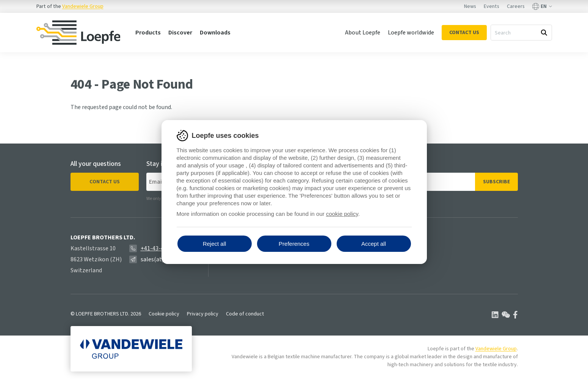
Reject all (215, 244)
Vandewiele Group (83, 6)
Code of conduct (245, 314)
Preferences (294, 244)
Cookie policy (164, 314)
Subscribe (496, 182)
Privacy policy (203, 314)
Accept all (374, 244)
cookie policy (342, 214)
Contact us (105, 182)
